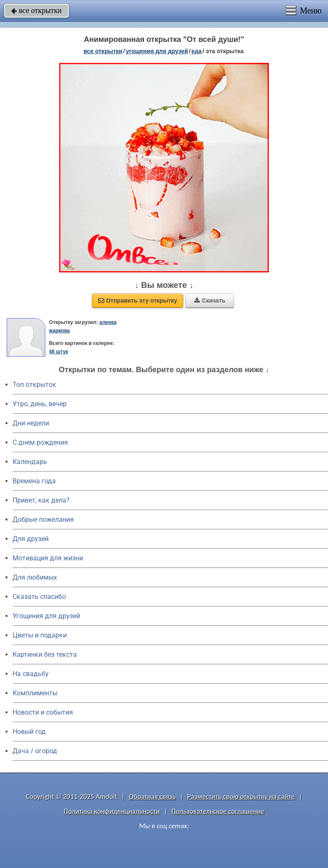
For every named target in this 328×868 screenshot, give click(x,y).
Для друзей (31, 539)
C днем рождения (40, 442)
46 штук (59, 352)
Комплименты (35, 693)
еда (196, 51)
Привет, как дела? (41, 500)
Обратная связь (152, 797)
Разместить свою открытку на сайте (241, 797)
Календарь (30, 462)
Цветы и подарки (40, 635)
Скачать (210, 301)
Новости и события (43, 712)
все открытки (36, 10)
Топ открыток (34, 385)
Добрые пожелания (43, 520)
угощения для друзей (157, 51)
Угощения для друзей (46, 616)
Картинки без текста (45, 654)
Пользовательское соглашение (218, 811)
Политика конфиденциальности (112, 811)
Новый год (29, 732)
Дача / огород (35, 751)
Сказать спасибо (39, 597)
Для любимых (35, 577)
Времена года (34, 481)
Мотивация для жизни (48, 558)
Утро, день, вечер (40, 404)
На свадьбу (31, 674)
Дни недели (31, 423)
